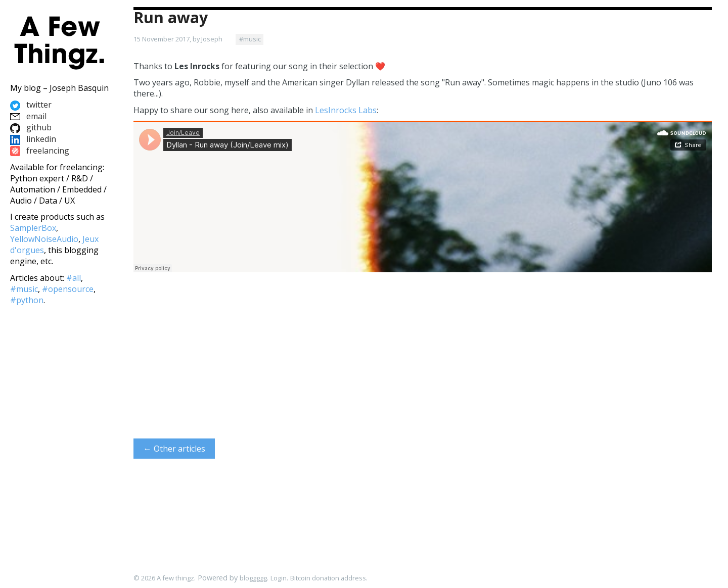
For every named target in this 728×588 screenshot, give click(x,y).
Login (279, 578)
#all (74, 278)
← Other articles (174, 449)
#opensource (68, 289)
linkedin (33, 139)
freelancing (40, 151)
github (31, 127)
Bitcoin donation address (328, 578)
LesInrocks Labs (346, 110)
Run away (171, 17)
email (28, 116)
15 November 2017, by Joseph (178, 39)
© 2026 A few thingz (164, 578)
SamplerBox (33, 228)
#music (250, 39)
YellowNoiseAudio (44, 239)
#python (27, 300)
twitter (31, 105)
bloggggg (253, 578)
